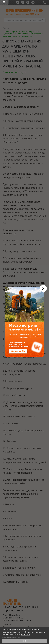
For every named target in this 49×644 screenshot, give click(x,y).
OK (25, 641)
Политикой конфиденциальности (16, 636)
